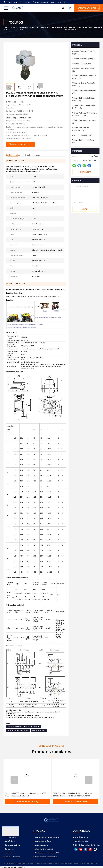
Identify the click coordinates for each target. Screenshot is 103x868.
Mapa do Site (10, 853)
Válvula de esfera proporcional (18, 731)
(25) (83, 141)
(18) (83, 70)
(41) (84, 53)
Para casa (5, 28)
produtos (14, 27)
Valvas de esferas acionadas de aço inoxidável (24, 726)
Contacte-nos (10, 849)
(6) (84, 107)
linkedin (76, 849)
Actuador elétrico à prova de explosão (48, 837)
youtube (81, 849)
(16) (84, 99)
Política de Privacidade (13, 857)
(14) (84, 84)
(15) (84, 59)
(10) (84, 114)
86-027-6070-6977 (58, 2)
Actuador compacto (41, 845)
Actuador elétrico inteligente (44, 849)
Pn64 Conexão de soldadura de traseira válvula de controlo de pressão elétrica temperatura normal (73, 795)
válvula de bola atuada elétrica (27, 28)
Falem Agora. (85, 172)
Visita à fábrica (10, 841)
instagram (90, 849)
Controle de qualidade (13, 845)
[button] (40, 86)
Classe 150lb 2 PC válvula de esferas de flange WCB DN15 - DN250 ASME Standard (25, 795)
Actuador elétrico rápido (43, 841)
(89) (85, 92)
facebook (86, 849)
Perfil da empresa (11, 837)
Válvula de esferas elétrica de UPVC (47, 853)
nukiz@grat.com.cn (40, 2)
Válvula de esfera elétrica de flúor (46, 857)
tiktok (95, 849)
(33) (84, 77)
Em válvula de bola (39, 731)
